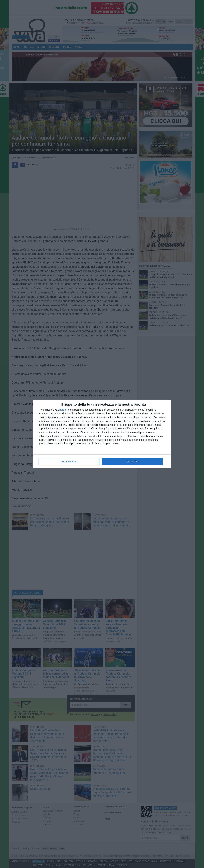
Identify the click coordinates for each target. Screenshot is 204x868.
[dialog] (102, 434)
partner (63, 410)
